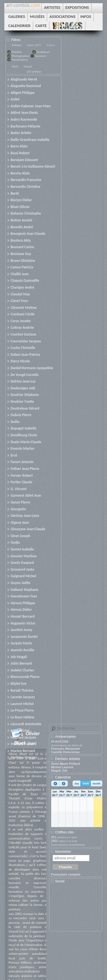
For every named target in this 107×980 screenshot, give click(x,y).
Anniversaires (65, 737)
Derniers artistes (67, 759)
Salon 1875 (34, 45)
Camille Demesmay (65, 752)
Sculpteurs (44, 52)
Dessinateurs (20, 60)
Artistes (17, 45)
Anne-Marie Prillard (65, 764)
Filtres (16, 40)
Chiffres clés (64, 832)
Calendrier (63, 777)
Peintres (17, 52)
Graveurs (41, 56)
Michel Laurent (62, 767)
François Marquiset (65, 749)
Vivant (28, 66)
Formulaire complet (66, 874)
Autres (51, 45)
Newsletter (63, 852)
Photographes (21, 56)
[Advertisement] (77, 909)
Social (60, 881)
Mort (15, 66)
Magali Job (59, 771)
